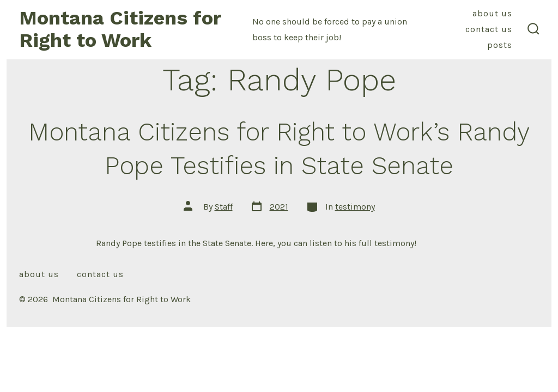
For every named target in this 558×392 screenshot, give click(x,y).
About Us (492, 13)
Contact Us (489, 29)
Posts (500, 45)
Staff (224, 207)
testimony (355, 207)
